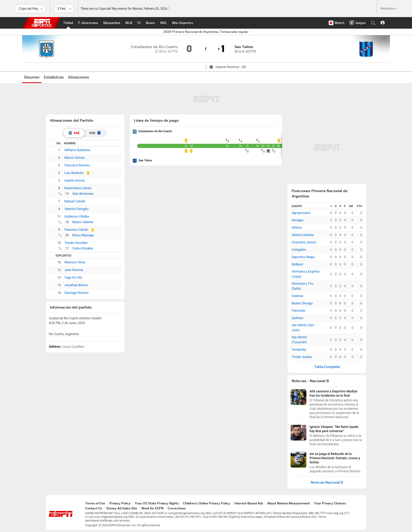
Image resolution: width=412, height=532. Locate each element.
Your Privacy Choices (330, 503)
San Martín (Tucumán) (299, 340)
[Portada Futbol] (68, 23)
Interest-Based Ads (249, 503)
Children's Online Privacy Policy (207, 503)
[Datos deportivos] (64, 9)
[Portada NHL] (164, 23)
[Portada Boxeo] (150, 23)
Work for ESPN (152, 508)
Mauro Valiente (83, 222)
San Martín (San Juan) (303, 328)
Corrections (177, 508)
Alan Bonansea (83, 194)
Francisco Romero (77, 165)
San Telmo (145, 160)
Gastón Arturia (74, 181)
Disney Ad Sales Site (122, 508)
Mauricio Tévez (75, 262)
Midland (297, 264)
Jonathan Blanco (76, 285)
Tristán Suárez (302, 357)
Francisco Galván (76, 230)
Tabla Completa (327, 367)
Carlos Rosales (83, 248)
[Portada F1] (139, 23)
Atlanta (297, 228)
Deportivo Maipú (303, 257)
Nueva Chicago (302, 303)
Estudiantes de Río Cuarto (155, 131)
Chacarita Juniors (304, 242)
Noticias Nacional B (327, 482)
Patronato (299, 311)
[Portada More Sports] (183, 23)
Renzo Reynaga (83, 235)
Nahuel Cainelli (75, 201)
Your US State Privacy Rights (157, 503)
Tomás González (76, 243)
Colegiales (299, 250)
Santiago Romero (76, 293)
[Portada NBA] (112, 23)
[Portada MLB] (129, 23)
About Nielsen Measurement (289, 503)
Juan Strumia (74, 270)
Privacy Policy (120, 503)
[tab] (74, 133)
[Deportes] (31, 9)
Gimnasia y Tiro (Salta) (303, 286)
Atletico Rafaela (303, 235)
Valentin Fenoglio (76, 209)
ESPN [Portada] (42, 23)
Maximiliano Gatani (78, 188)
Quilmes (297, 318)
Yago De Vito (73, 278)
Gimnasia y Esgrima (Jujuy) (306, 274)
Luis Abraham (74, 173)
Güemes (297, 296)
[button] (373, 23)
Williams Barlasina (77, 150)
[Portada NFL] (88, 23)
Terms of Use (95, 503)
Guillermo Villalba (77, 217)
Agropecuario (301, 213)
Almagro (298, 220)
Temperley (299, 350)
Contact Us (94, 508)
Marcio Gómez (75, 158)
